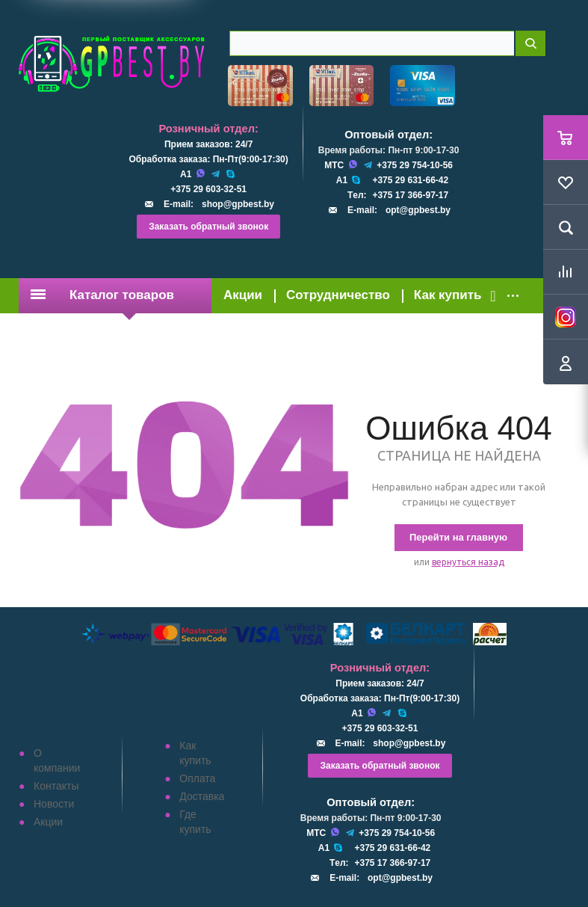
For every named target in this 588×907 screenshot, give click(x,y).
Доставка (202, 796)
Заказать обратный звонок (208, 227)
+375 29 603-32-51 (208, 189)
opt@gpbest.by (418, 210)
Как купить (448, 295)
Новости (54, 804)
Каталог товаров (102, 295)
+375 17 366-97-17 (410, 195)
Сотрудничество (338, 295)
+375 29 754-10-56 (415, 165)
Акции (243, 295)
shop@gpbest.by (238, 204)
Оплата (197, 778)
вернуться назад (468, 562)
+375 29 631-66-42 (410, 180)
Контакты (56, 786)
